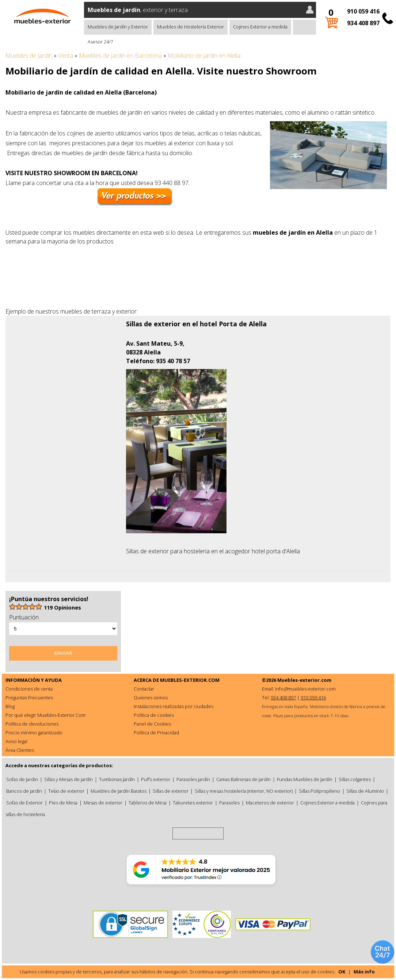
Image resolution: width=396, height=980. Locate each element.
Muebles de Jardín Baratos (119, 791)
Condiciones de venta (29, 689)
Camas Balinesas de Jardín (243, 779)
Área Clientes (20, 750)
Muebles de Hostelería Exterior (191, 27)
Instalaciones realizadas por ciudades (174, 706)
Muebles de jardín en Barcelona (120, 55)
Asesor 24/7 (100, 42)
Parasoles (229, 803)
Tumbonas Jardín (117, 779)
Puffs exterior (156, 779)
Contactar (144, 689)
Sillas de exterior (171, 791)
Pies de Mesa (63, 803)
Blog (10, 706)
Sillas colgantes (355, 779)
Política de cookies (154, 715)
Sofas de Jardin (22, 779)
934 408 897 (363, 23)
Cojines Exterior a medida (260, 27)
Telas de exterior (66, 791)
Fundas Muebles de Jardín (305, 779)
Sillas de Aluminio (365, 791)
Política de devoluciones (32, 724)
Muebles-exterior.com (304, 680)
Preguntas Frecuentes (29, 697)
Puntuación (24, 617)
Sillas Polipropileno (319, 791)
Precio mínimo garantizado (34, 733)
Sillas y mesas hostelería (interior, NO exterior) (244, 791)
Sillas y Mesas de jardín (68, 779)
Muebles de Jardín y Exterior (118, 27)
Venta (66, 55)
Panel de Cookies (152, 724)
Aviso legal (16, 741)
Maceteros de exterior (270, 803)
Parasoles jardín (193, 779)
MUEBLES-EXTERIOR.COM (190, 680)
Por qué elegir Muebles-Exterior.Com (45, 715)
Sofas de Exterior (24, 803)
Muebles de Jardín (29, 55)
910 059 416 (363, 11)
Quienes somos (151, 697)
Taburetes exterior (193, 803)
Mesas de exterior (103, 803)
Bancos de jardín (24, 791)
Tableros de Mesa (148, 803)
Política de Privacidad (156, 733)
